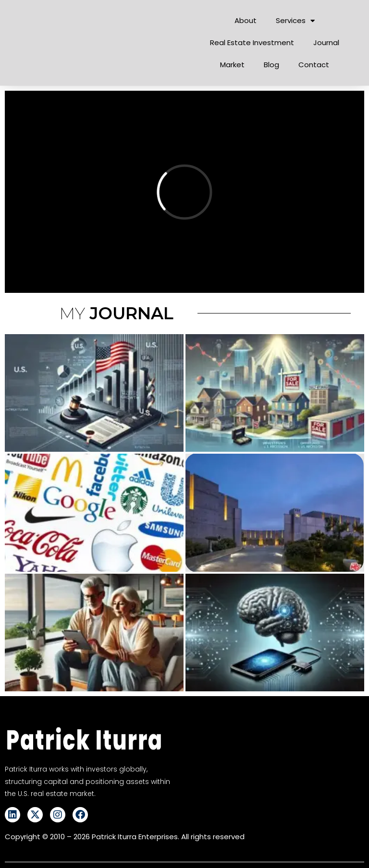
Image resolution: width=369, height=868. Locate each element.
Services (295, 21)
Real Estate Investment (252, 42)
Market (232, 65)
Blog (271, 65)
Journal (326, 42)
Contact (314, 65)
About (246, 20)
